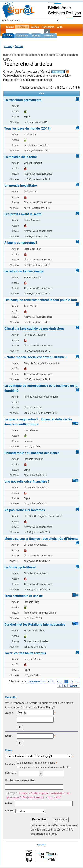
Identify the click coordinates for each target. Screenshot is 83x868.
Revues (36, 36)
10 (72, 682)
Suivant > (74, 686)
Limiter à (10, 764)
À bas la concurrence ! (21, 243)
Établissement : (11, 20)
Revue (9, 750)
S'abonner (58, 72)
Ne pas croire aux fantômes (25, 510)
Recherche (22, 27)
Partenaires (48, 27)
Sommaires (22, 36)
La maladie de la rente (21, 157)
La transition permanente (23, 100)
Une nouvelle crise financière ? (27, 481)
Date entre (11, 773)
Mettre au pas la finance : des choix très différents (41, 539)
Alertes (35, 27)
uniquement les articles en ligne (37, 763)
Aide (60, 27)
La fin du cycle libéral (20, 567)
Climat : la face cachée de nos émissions (34, 328)
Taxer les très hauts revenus (25, 653)
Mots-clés (49, 36)
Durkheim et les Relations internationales (35, 624)
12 (59, 686)
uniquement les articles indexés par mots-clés (45, 767)
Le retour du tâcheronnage (24, 271)
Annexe (9, 810)
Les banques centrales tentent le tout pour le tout (41, 300)
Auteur (9, 803)
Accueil (10, 27)
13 (65, 686)
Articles (8, 36)
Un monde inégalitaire (21, 185)
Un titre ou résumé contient (20, 780)
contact (41, 845)
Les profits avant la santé (23, 214)
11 (77, 682)
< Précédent (34, 682)
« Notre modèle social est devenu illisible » (36, 357)
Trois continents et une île (24, 596)
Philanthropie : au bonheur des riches (32, 453)
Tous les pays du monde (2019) (27, 128)
